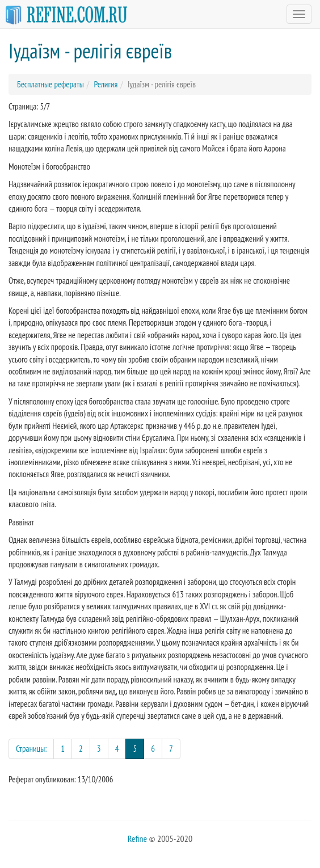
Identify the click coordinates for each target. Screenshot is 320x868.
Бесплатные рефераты (50, 84)
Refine (137, 838)
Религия (106, 84)
